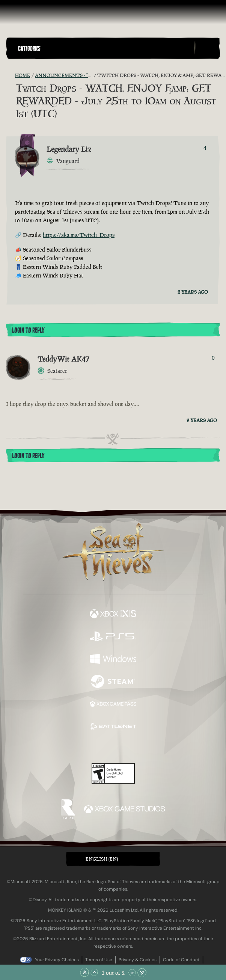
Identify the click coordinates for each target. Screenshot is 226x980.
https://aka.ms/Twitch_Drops (79, 235)
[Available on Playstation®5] (113, 637)
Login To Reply (28, 330)
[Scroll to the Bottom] (142, 972)
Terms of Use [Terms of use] (99, 960)
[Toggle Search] (207, 48)
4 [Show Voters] (205, 148)
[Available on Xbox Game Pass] (113, 705)
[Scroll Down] (132, 972)
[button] (105, 48)
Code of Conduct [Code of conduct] (181, 960)
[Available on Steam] (113, 682)
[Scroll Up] (94, 972)
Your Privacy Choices (57, 960)
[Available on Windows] (113, 660)
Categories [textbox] (29, 48)
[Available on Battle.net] (113, 727)
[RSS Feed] (11, 75)
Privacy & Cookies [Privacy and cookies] (138, 960)
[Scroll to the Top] (84, 972)
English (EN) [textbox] (102, 859)
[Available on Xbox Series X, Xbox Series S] (113, 615)
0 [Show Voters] (213, 358)
